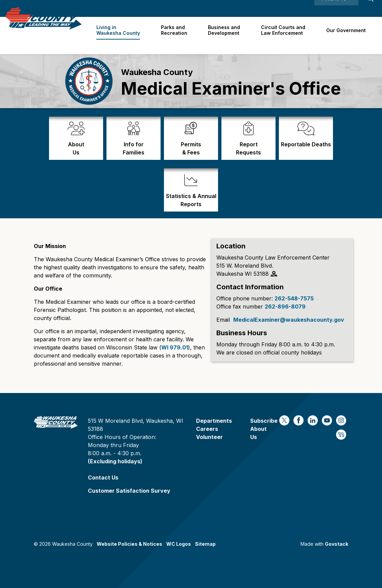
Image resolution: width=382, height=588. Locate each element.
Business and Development (227, 35)
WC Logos (179, 544)
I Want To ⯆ (336, 8)
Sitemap (205, 544)
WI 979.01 (175, 347)
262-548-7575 (294, 298)
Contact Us (103, 477)
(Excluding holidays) (115, 461)
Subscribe (264, 421)
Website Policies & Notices (129, 544)
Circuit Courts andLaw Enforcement (284, 35)
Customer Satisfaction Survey (129, 491)
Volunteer (209, 437)
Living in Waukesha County (123, 35)
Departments (214, 421)
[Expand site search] (370, 8)
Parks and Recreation (177, 35)
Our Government (346, 35)
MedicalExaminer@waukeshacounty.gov (289, 320)
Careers (277, 8)
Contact (300, 8)
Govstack (337, 544)
